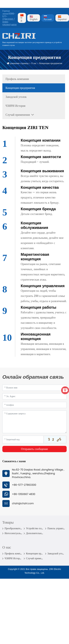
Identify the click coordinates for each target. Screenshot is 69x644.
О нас (34, 63)
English (34, 18)
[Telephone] (34, 405)
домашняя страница (19, 63)
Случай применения (18, 115)
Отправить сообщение (35, 449)
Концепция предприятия (51, 63)
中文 (22, 18)
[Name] (34, 388)
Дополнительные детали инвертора (45, 533)
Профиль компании (17, 79)
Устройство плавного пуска (41, 528)
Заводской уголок (16, 97)
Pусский (48, 18)
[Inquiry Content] (34, 422)
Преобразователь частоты (18, 528)
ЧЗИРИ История (15, 106)
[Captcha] (23, 439)
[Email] (34, 396)
